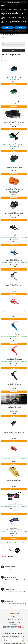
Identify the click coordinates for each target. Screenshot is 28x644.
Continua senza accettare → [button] (14, 2)
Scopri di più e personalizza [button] (14, 31)
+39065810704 (15, 624)
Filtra (14, 51)
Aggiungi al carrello (14, 84)
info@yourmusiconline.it (15, 623)
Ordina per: (4, 58)
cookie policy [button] (11, 15)
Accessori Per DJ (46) (8, 35)
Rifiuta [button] (8, 28)
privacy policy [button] (18, 9)
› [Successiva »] (26, 542)
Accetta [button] (20, 28)
